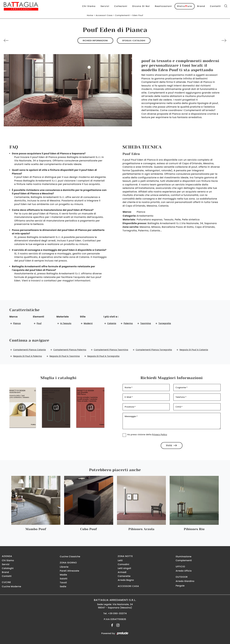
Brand (201, 6)
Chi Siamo (89, 6)
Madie (63, 575)
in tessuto (66, 323)
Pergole (180, 586)
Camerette (124, 576)
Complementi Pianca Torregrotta (154, 350)
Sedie (63, 586)
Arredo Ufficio (184, 571)
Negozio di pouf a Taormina (65, 356)
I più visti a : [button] (111, 317)
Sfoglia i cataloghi (134, 41)
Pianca (17, 323)
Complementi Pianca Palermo (70, 350)
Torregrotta (165, 323)
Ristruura (185, 6)
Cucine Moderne (12, 586)
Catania (112, 323)
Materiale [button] (63, 317)
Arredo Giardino (185, 581)
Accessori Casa (104, 15)
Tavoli (63, 583)
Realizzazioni (163, 6)
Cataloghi (8, 568)
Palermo (128, 323)
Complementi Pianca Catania (29, 350)
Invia (172, 445)
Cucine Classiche (70, 556)
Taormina (146, 323)
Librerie (64, 567)
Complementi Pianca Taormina (111, 350)
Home (90, 15)
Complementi (122, 15)
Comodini (123, 564)
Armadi (122, 572)
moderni (88, 323)
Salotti (64, 579)
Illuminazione (184, 556)
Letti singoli (124, 568)
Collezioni (121, 6)
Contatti (215, 6)
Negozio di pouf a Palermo (28, 356)
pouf (39, 323)
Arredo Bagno (126, 580)
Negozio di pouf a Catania (194, 350)
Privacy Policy (160, 435)
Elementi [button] (39, 317)
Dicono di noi (141, 6)
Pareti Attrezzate (70, 571)
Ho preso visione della (147, 435)
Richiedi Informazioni (95, 41)
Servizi (105, 6)
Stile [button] (83, 317)
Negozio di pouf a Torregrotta (103, 356)
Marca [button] (13, 317)
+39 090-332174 (117, 613)
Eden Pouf (138, 15)
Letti (120, 560)
